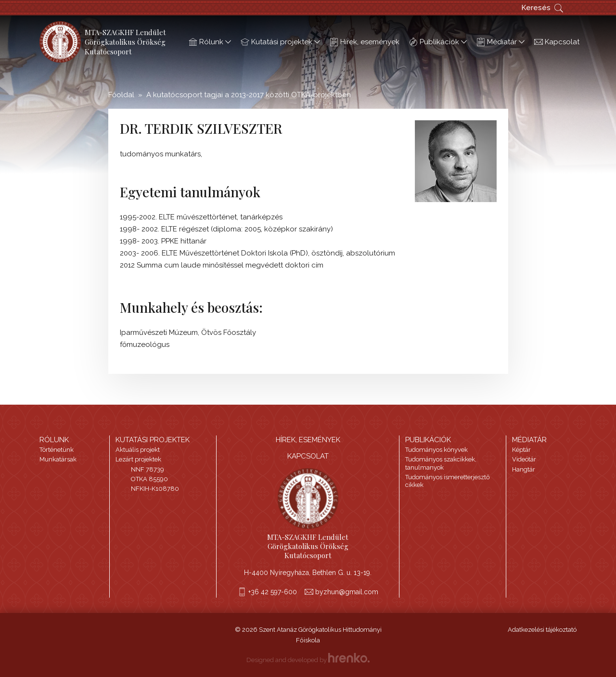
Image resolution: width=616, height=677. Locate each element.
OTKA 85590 (149, 479)
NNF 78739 (148, 469)
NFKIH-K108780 (155, 489)
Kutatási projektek (280, 42)
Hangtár (524, 469)
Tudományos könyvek (436, 450)
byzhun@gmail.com (347, 592)
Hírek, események (365, 42)
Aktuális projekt (138, 450)
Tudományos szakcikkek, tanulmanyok (441, 463)
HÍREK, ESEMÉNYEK (308, 440)
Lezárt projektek (138, 459)
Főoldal (121, 95)
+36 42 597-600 (273, 592)
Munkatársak (58, 459)
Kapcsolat (557, 42)
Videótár (524, 459)
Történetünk (57, 450)
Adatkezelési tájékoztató (542, 630)
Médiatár (500, 42)
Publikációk (438, 42)
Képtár (521, 450)
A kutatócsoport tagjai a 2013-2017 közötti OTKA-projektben (249, 95)
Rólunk (210, 42)
